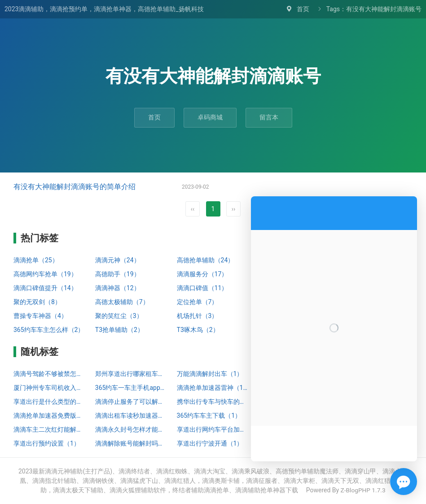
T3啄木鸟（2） (198, 330)
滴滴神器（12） (118, 288)
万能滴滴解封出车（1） (210, 374)
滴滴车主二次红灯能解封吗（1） (50, 429)
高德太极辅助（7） (122, 302)
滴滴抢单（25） (36, 260)
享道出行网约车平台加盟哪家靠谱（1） (213, 429)
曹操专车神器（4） (40, 316)
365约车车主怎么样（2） (49, 330)
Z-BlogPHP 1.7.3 (363, 490)
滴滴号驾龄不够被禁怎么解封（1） (50, 374)
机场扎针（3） (198, 316)
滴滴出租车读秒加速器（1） (132, 416)
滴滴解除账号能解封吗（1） (132, 443)
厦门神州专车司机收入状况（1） (50, 388)
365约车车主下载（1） (209, 416)
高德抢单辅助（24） (206, 260)
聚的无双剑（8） (37, 302)
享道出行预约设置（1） (47, 443)
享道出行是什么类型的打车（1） (50, 402)
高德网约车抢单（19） (45, 274)
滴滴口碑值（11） (202, 288)
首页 (303, 9)
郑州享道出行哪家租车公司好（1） (132, 374)
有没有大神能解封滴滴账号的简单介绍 (75, 187)
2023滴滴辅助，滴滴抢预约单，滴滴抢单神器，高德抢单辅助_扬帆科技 (104, 9)
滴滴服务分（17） (202, 274)
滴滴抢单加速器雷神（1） (213, 388)
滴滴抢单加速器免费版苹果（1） (50, 416)
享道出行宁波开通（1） (210, 443)
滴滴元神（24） (118, 260)
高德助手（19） (118, 274)
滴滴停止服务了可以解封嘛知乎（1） (132, 402)
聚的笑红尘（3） (119, 316)
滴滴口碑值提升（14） (45, 288)
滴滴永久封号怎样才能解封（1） (132, 429)
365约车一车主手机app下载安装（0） (132, 388)
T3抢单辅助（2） (119, 330)
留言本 (269, 117)
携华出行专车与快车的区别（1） (213, 402)
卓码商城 (210, 117)
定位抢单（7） (198, 302)
